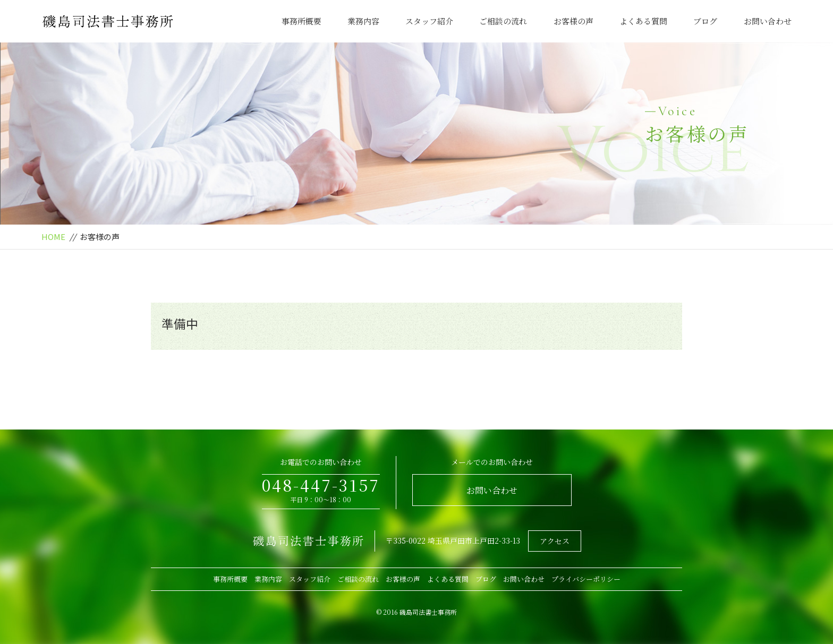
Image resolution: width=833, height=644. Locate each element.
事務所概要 (301, 21)
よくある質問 (643, 21)
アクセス (555, 541)
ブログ (705, 21)
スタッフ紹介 (429, 21)
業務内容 (363, 21)
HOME (53, 237)
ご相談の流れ (503, 21)
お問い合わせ (768, 21)
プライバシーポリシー (586, 579)
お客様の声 (573, 21)
